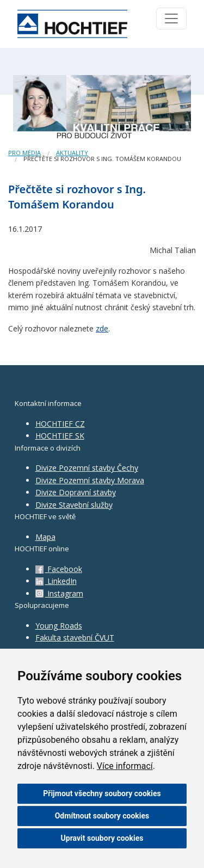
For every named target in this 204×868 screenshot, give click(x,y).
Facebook (59, 569)
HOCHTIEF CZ (60, 424)
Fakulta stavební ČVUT (75, 638)
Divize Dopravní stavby (76, 492)
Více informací (125, 766)
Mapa (45, 537)
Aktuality (72, 153)
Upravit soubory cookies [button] (102, 838)
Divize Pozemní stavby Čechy (87, 468)
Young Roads (59, 626)
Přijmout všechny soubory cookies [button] (102, 793)
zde (102, 328)
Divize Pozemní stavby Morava (90, 480)
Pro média (24, 153)
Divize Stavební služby (74, 505)
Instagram (59, 593)
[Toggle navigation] (171, 19)
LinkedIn (56, 581)
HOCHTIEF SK (60, 436)
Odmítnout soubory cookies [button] (102, 816)
